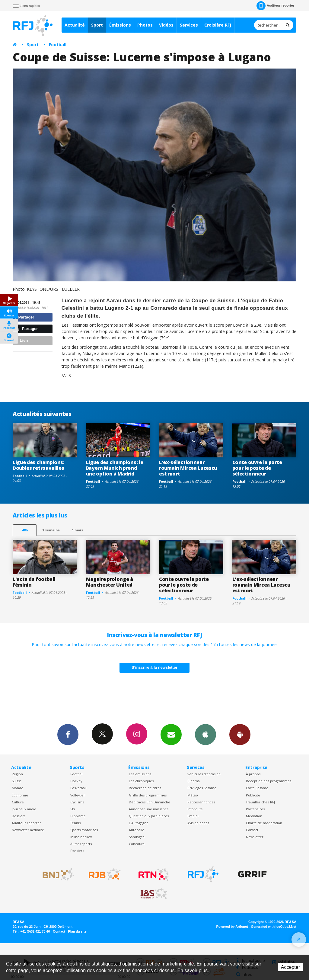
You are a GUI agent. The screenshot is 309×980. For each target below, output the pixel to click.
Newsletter (255, 837)
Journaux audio (24, 809)
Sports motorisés (84, 830)
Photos (145, 25)
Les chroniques (141, 781)
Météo (193, 795)
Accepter (290, 967)
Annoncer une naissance (149, 809)
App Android (240, 734)
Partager (24, 317)
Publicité (253, 795)
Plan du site (77, 931)
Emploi (193, 816)
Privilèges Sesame (202, 788)
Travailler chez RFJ (260, 802)
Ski (73, 809)
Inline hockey (81, 837)
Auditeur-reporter (275, 6)
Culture (18, 802)
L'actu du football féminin (34, 582)
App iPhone (205, 734)
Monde (18, 788)
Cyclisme (77, 802)
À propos (253, 774)
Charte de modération (264, 823)
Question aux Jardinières (149, 816)
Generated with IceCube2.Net (274, 927)
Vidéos (166, 25)
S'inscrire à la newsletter (154, 667)
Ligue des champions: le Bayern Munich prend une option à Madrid (115, 468)
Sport (97, 25)
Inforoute (195, 809)
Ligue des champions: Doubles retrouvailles (39, 465)
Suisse (17, 781)
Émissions (120, 25)
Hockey (76, 781)
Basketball (78, 788)
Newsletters (171, 734)
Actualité (75, 25)
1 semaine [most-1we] (51, 530)
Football (58, 45)
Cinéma (194, 781)
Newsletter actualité (28, 830)
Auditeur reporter (26, 823)
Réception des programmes (269, 781)
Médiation (254, 816)
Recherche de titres (145, 788)
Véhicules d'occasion (204, 774)
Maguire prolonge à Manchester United (110, 582)
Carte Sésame (257, 788)
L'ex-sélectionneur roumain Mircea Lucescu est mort (188, 468)
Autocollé (137, 830)
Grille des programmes (148, 795)
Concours (137, 844)
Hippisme (78, 816)
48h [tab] (25, 530)
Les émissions (140, 774)
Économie (20, 795)
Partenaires (255, 809)
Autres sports (81, 844)
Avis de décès (198, 823)
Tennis (75, 823)
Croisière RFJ (218, 25)
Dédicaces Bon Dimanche (150, 802)
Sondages (137, 837)
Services (189, 25)
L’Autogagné (139, 823)
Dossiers (19, 816)
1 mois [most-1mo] (77, 530)
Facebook (68, 734)
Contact (252, 830)
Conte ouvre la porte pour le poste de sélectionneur (257, 468)
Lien (21, 340)
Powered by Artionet (232, 927)
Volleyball (78, 795)
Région (17, 774)
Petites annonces (201, 802)
